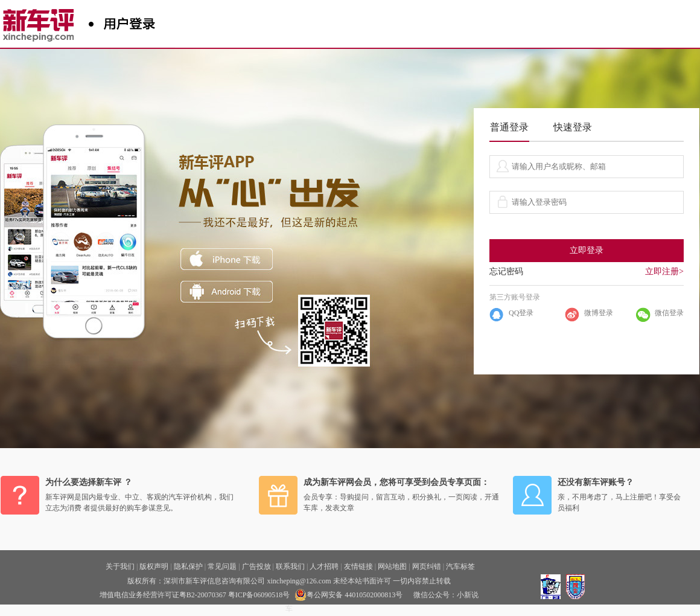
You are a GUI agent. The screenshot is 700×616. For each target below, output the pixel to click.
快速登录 (573, 127)
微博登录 (599, 313)
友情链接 (358, 566)
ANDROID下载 (227, 292)
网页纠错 (427, 566)
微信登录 (669, 313)
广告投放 (256, 566)
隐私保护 (188, 566)
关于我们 (120, 566)
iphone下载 (227, 259)
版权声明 (154, 566)
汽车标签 (460, 566)
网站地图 (392, 566)
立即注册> (664, 271)
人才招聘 (324, 566)
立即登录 (587, 250)
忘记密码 (506, 271)
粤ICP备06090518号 (259, 595)
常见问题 (222, 566)
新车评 (41, 21)
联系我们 (290, 566)
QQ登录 (521, 313)
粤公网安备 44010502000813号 (348, 595)
